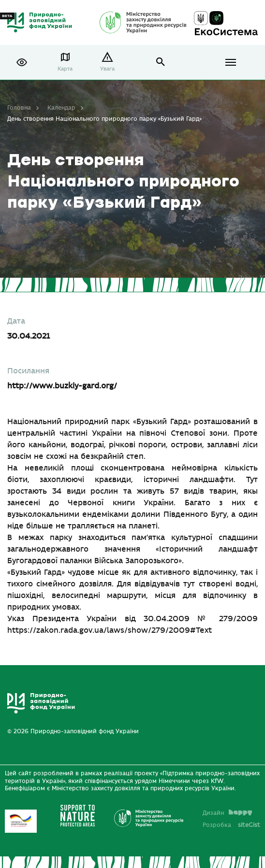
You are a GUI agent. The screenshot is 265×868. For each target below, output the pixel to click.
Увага (107, 69)
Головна (19, 108)
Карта (65, 69)
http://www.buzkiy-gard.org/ (62, 386)
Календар (61, 108)
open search (161, 62)
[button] (22, 62)
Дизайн (227, 813)
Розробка (231, 825)
